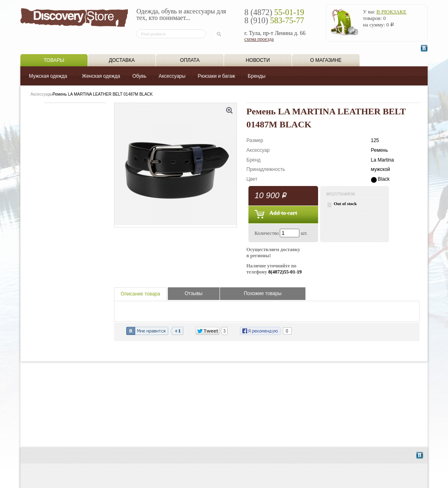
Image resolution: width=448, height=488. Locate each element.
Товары (54, 60)
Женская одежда (101, 76)
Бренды (256, 76)
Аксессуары (172, 76)
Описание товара (140, 294)
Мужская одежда (48, 76)
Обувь (139, 76)
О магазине (326, 60)
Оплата (190, 60)
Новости (258, 60)
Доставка (122, 60)
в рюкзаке (391, 12)
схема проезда (259, 39)
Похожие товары (263, 293)
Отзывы (193, 293)
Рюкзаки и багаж (216, 76)
